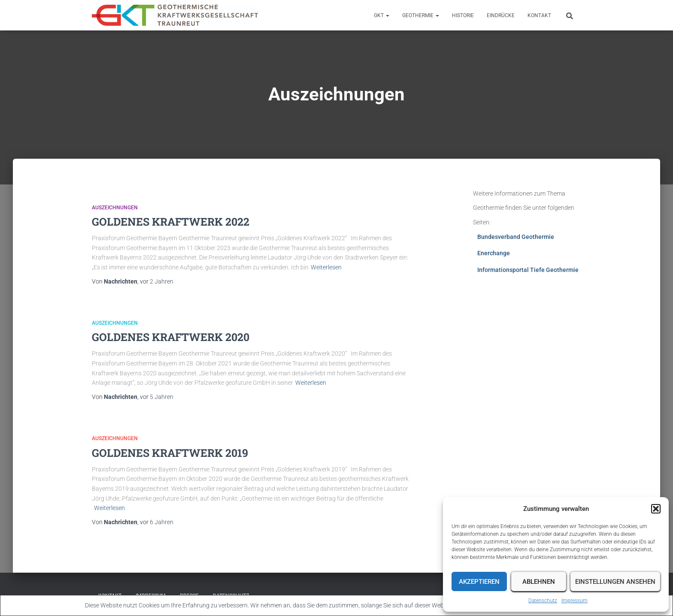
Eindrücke (501, 15)
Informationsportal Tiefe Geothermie (528, 270)
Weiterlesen (326, 267)
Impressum (574, 601)
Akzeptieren (479, 582)
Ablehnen (539, 582)
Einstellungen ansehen (615, 582)
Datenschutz (543, 601)
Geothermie (421, 15)
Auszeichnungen (115, 208)
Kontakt (539, 15)
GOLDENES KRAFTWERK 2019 (170, 453)
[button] (656, 509)
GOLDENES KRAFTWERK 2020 (171, 337)
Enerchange (494, 253)
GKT (382, 15)
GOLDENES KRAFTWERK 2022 (171, 222)
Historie (463, 15)
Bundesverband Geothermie (516, 237)
